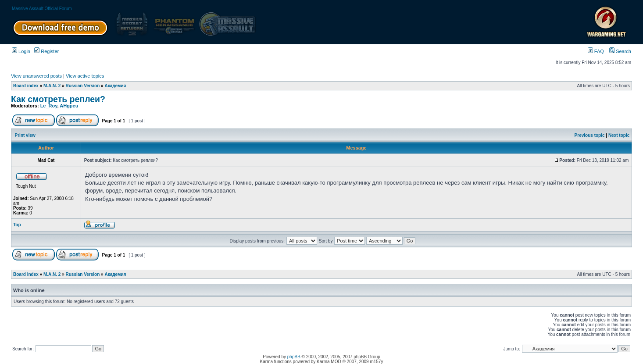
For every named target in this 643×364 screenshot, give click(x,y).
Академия (115, 86)
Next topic (619, 135)
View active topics (85, 76)
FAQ (596, 51)
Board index (26, 86)
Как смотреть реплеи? (58, 99)
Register (46, 51)
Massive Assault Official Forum (42, 9)
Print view (25, 135)
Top (17, 225)
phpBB (294, 357)
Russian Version (83, 86)
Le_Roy (49, 106)
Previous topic (590, 135)
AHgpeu (69, 106)
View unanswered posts (36, 76)
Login (21, 51)
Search (620, 51)
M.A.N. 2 (52, 86)
